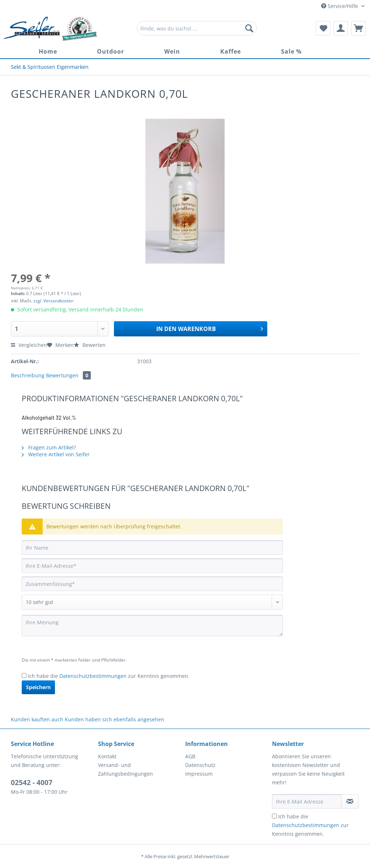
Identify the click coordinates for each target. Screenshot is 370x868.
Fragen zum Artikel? (49, 447)
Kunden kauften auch (37, 719)
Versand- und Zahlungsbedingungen (126, 769)
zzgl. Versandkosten (53, 301)
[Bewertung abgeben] (152, 602)
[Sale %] (291, 51)
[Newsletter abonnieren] (350, 801)
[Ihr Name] (152, 548)
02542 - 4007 (32, 783)
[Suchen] (249, 28)
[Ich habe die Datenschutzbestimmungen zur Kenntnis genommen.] (24, 676)
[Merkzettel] (323, 28)
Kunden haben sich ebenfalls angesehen (114, 719)
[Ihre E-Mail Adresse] (307, 801)
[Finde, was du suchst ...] (197, 28)
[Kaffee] (231, 51)
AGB (190, 756)
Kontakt (107, 756)
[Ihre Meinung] (152, 626)
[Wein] (172, 51)
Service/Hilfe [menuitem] (340, 6)
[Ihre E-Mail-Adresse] (152, 566)
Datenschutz (200, 765)
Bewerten (90, 345)
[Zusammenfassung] (152, 584)
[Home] (48, 51)
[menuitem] (197, 32)
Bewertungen (68, 375)
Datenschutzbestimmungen (93, 676)
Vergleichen (29, 345)
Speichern (38, 687)
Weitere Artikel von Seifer (56, 454)
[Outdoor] (110, 51)
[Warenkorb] (358, 28)
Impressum (199, 774)
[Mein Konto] (341, 28)
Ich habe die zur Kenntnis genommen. (109, 676)
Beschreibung (28, 375)
